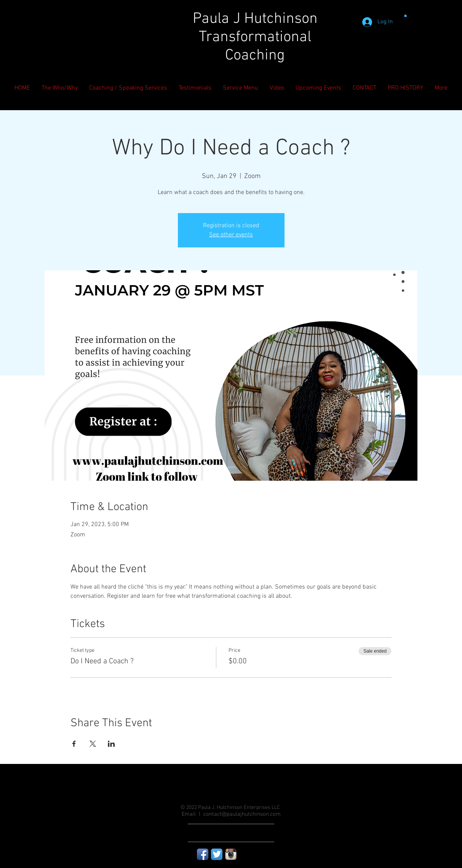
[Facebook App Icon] (203, 854)
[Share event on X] (93, 744)
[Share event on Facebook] (74, 744)
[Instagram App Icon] (231, 854)
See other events (231, 235)
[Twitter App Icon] (217, 854)
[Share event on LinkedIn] (111, 744)
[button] (405, 15)
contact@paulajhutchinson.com (242, 814)
